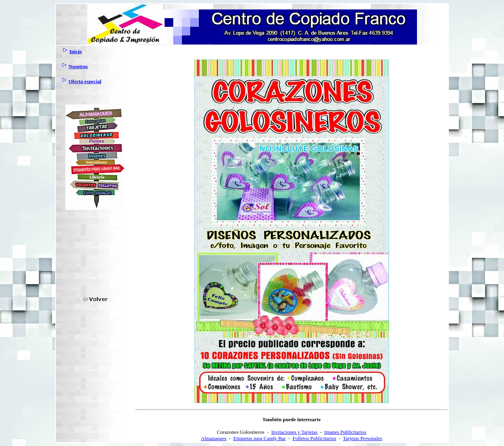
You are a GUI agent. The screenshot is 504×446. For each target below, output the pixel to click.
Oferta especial (85, 81)
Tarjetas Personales (363, 438)
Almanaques (214, 438)
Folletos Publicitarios (314, 438)
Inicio (76, 51)
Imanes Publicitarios (346, 432)
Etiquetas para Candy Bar (259, 438)
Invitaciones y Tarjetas (294, 432)
